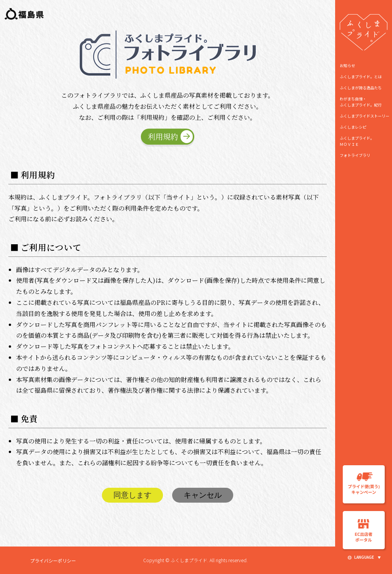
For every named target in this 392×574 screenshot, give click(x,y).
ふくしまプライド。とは (361, 77)
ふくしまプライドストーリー (365, 116)
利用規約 (163, 136)
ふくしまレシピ (353, 127)
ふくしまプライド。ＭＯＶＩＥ (357, 141)
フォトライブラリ (355, 155)
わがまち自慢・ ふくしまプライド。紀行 (361, 102)
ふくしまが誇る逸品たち (361, 88)
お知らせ (347, 65)
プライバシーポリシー (53, 560)
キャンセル (203, 495)
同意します (132, 495)
